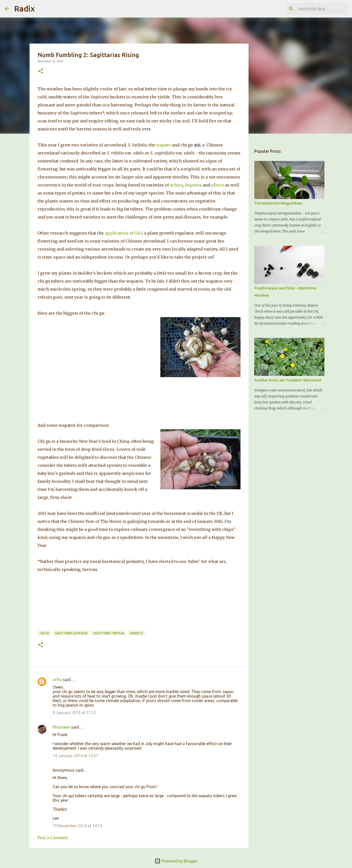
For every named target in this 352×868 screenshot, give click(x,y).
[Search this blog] (322, 9)
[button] (41, 71)
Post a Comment (53, 838)
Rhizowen (61, 727)
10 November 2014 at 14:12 (77, 826)
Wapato (137, 633)
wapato (163, 145)
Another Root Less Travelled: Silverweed (288, 380)
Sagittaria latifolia (71, 633)
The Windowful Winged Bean (278, 203)
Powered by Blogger (176, 861)
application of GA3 (123, 233)
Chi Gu (44, 633)
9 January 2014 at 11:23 (74, 713)
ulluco (218, 185)
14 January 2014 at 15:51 (75, 756)
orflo (57, 680)
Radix (24, 9)
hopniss (193, 185)
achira (176, 185)
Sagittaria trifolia (109, 633)
